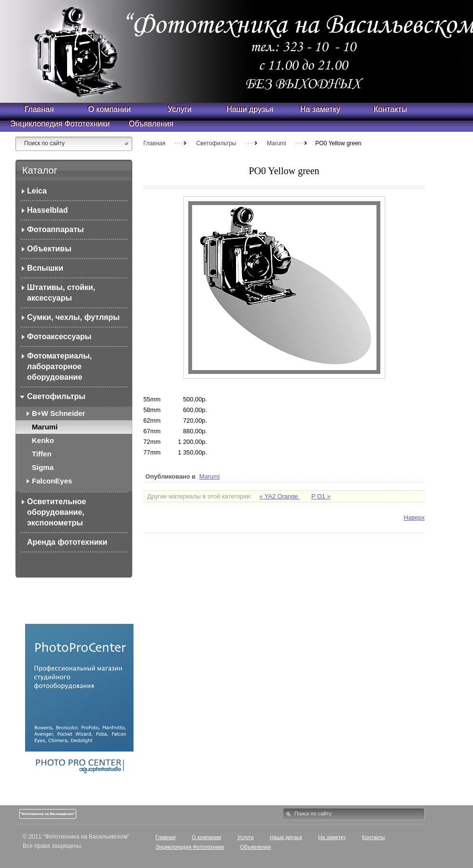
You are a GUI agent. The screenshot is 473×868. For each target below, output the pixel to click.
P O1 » (321, 496)
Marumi (277, 143)
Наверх (414, 517)
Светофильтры (216, 143)
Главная (154, 143)
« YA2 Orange (279, 496)
